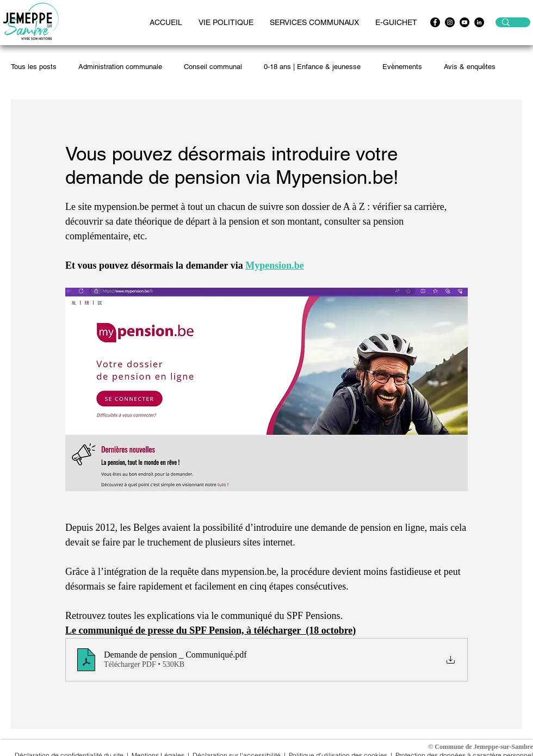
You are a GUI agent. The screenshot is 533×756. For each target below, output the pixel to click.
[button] (226, 22)
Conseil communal (213, 67)
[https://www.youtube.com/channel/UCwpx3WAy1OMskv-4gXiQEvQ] (464, 22)
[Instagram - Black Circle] (450, 22)
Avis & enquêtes (470, 67)
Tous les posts (34, 67)
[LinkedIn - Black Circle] (479, 22)
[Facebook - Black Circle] (435, 22)
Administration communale (120, 67)
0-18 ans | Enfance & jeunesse (312, 67)
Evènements (402, 67)
